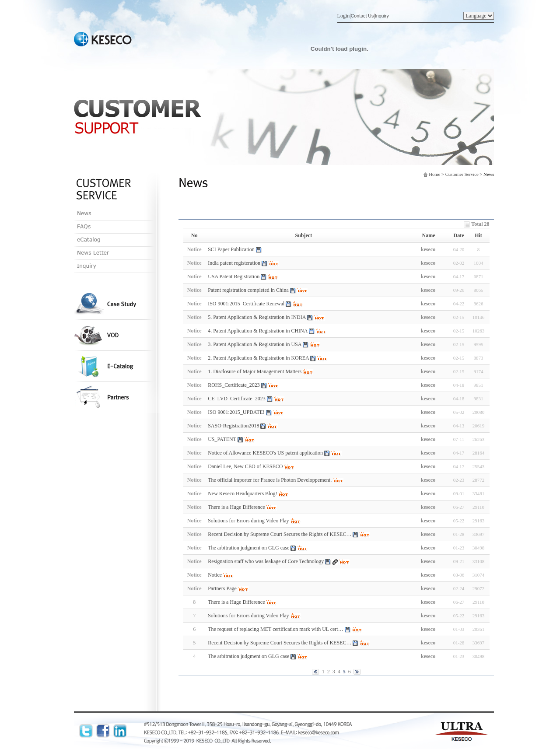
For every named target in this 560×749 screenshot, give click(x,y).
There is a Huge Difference (236, 602)
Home (434, 174)
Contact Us (362, 16)
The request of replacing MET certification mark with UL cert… (276, 629)
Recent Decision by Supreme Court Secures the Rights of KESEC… (280, 643)
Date (459, 235)
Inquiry (382, 16)
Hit (478, 235)
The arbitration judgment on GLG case (248, 656)
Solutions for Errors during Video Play (248, 616)
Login (344, 16)
